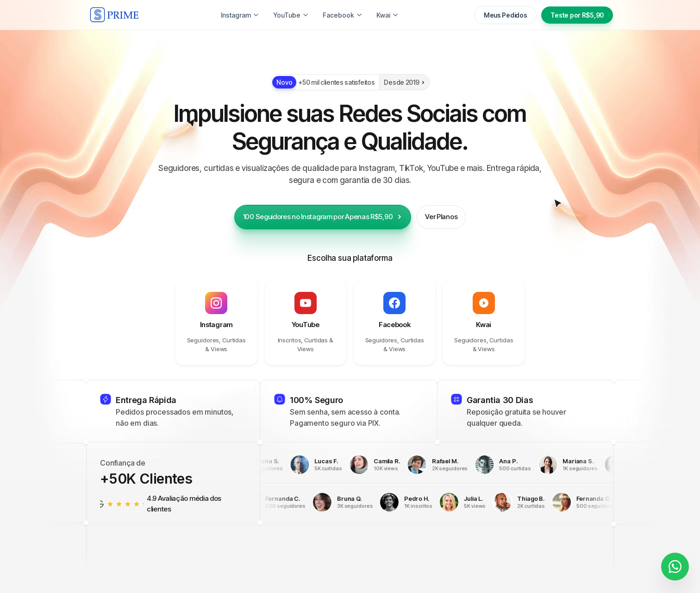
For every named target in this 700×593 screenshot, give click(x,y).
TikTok (240, 15)
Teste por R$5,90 (577, 15)
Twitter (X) (391, 15)
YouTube (286, 15)
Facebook (338, 15)
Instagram (192, 15)
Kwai (436, 15)
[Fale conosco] (675, 565)
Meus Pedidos (506, 15)
